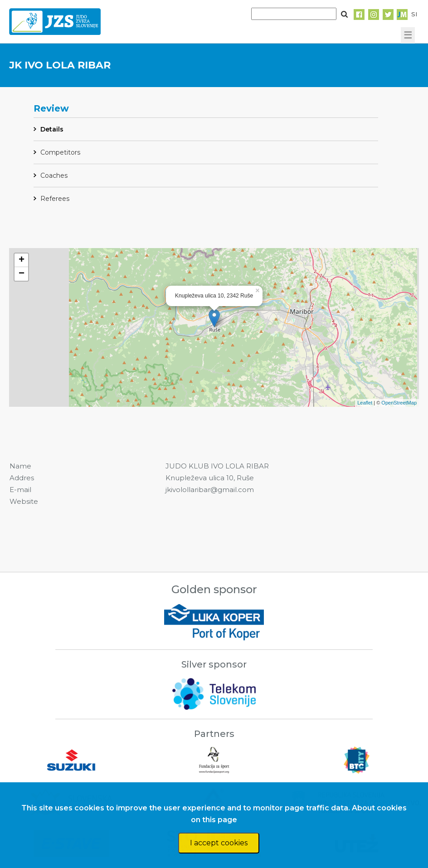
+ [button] (22, 260)
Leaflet (365, 403)
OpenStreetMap (399, 403)
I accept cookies (219, 843)
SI (414, 14)
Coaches (54, 176)
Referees (55, 199)
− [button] (22, 274)
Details (52, 129)
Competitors (60, 152)
